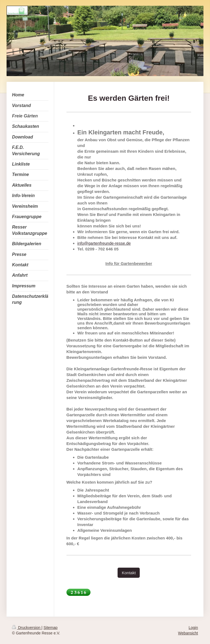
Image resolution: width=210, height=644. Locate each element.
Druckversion (27, 628)
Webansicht (188, 633)
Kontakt (129, 573)
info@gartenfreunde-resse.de (104, 243)
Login (193, 628)
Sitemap (50, 628)
